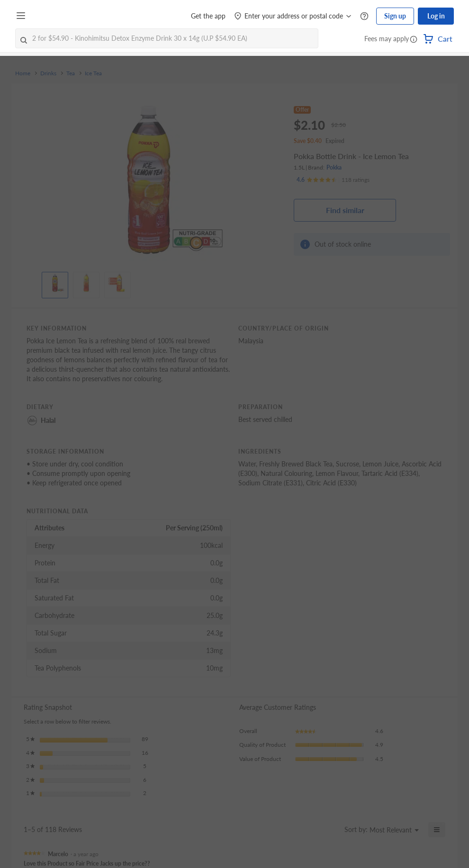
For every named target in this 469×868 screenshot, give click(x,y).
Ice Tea (93, 73)
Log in (436, 16)
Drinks (48, 73)
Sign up (395, 16)
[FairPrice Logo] (56, 16)
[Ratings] (333, 180)
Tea (71, 73)
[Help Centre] (364, 16)
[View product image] (55, 283)
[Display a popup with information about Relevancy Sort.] (331, 830)
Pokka (334, 167)
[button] (414, 40)
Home (23, 73)
